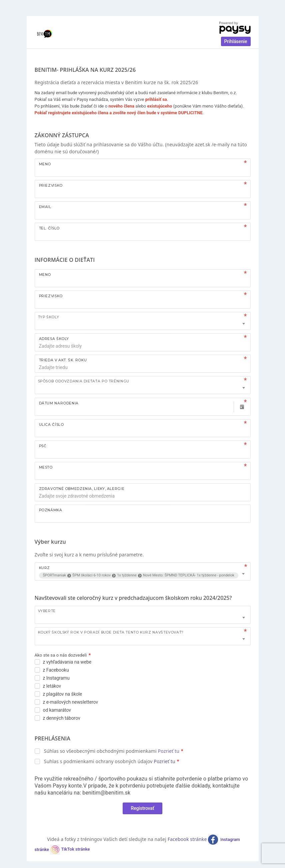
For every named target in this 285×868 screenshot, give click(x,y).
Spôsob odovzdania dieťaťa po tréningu (84, 381)
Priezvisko (51, 186)
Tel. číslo (49, 228)
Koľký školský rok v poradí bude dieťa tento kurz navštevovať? (111, 632)
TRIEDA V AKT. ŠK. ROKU (63, 360)
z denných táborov (62, 718)
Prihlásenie (236, 41)
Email (45, 207)
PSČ (43, 446)
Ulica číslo (51, 425)
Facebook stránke (188, 839)
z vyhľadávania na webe (67, 662)
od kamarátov (57, 710)
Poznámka (51, 510)
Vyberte (47, 611)
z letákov (52, 686)
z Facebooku (56, 670)
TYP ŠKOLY (49, 317)
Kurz (45, 568)
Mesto (46, 467)
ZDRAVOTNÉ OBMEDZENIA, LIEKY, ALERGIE (82, 489)
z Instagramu (56, 678)
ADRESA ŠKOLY (54, 339)
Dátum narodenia (59, 403)
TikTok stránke (75, 849)
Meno (45, 164)
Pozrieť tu (169, 751)
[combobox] (143, 321)
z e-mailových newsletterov (71, 702)
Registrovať (143, 808)
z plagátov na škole (63, 694)
